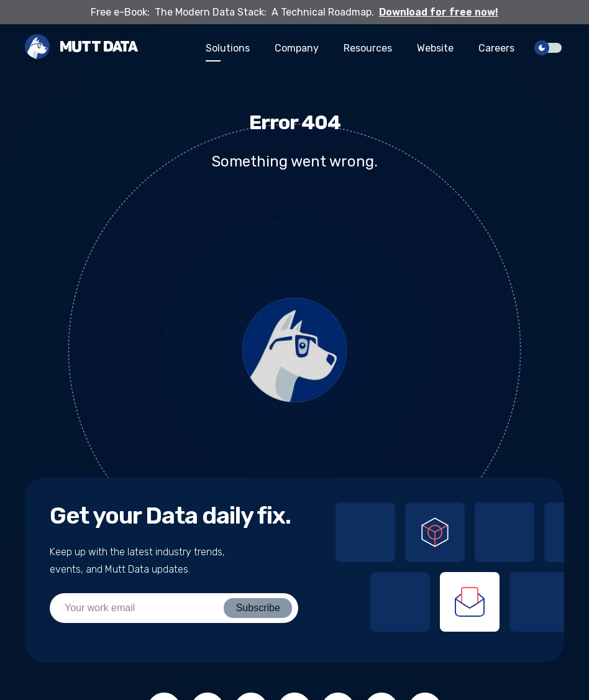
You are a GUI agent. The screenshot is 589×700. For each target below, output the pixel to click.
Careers (496, 48)
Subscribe (258, 608)
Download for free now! (439, 12)
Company (297, 48)
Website (435, 48)
